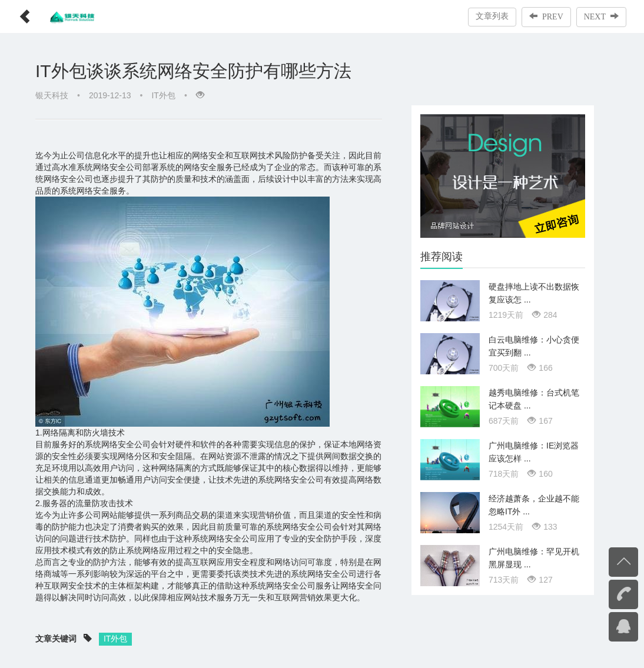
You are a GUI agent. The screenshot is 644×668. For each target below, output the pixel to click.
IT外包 (163, 95)
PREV (546, 16)
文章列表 (492, 16)
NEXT (601, 16)
